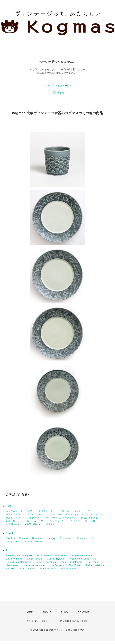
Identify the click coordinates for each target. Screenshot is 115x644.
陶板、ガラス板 (90, 518)
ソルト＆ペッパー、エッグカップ (24, 518)
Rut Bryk (11, 569)
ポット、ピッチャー (84, 511)
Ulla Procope (69, 569)
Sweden (10, 538)
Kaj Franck (93, 562)
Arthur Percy (44, 555)
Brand (9, 533)
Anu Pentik (62, 555)
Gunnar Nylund (56, 559)
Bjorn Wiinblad (14, 559)
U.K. (92, 538)
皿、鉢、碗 (63, 511)
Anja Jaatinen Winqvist (19, 555)
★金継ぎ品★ (13, 524)
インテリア (75, 521)
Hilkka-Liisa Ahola (46, 562)
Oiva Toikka (75, 565)
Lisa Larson (13, 565)
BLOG (65, 612)
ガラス (26, 521)
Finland (24, 538)
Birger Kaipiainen (82, 555)
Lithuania (80, 538)
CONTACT (84, 612)
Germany (65, 538)
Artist (9, 550)
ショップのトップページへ (57, 86)
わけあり (50, 524)
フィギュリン (57, 521)
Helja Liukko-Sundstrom (82, 559)
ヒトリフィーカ (45, 511)
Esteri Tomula (35, 559)
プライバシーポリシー (38, 621)
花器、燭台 (12, 521)
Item (8, 506)
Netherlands (13, 542)
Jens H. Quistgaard (71, 562)
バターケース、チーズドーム (61, 518)
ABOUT (47, 612)
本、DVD (90, 521)
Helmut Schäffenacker (18, 562)
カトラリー (40, 521)
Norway (51, 538)
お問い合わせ (57, 93)
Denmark (37, 538)
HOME (29, 612)
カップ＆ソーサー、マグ (19, 511)
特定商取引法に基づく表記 (74, 621)
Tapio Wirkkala (48, 569)
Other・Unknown (34, 542)
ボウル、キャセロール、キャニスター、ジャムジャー (77, 514)
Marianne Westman (34, 565)
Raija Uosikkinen (96, 565)
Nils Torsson (57, 565)
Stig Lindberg (28, 569)
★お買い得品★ (33, 524)
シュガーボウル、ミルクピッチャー (25, 514)
